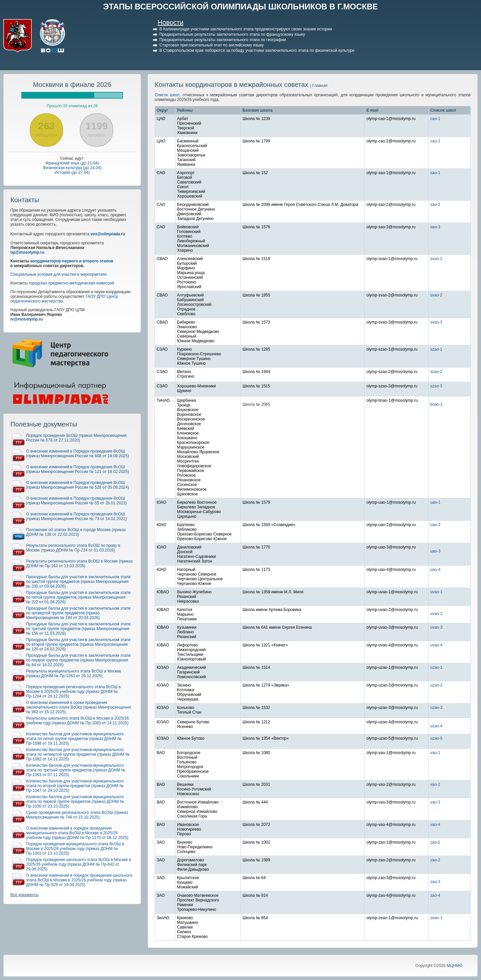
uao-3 (435, 551)
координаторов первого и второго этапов (72, 261)
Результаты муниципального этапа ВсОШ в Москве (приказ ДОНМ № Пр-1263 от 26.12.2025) (73, 673)
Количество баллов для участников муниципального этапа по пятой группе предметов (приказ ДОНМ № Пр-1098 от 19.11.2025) (75, 739)
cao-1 (435, 119)
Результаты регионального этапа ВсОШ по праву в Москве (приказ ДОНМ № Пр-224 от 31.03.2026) (73, 548)
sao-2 (435, 205)
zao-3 (435, 882)
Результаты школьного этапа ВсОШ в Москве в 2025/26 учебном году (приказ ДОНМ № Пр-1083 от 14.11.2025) (77, 721)
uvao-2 (436, 614)
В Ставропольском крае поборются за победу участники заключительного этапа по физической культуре (257, 50)
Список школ (167, 95)
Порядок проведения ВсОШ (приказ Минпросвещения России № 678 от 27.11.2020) (76, 438)
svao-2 (436, 295)
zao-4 (435, 895)
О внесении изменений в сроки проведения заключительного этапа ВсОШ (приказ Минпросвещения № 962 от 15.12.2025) (78, 707)
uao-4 (435, 570)
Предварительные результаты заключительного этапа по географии (223, 40)
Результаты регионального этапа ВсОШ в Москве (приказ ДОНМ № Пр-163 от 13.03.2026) (79, 564)
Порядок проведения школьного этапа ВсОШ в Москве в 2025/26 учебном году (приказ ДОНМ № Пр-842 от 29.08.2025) (78, 864)
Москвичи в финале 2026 (72, 85)
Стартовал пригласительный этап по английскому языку (212, 45)
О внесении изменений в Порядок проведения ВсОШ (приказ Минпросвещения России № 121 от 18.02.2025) (77, 469)
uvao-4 (436, 645)
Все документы (25, 895)
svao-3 (436, 322)
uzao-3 (436, 708)
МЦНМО (454, 966)
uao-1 (435, 502)
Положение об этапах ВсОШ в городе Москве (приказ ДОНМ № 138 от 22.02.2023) (76, 532)
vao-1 (435, 753)
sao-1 (435, 173)
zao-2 (435, 860)
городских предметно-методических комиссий (71, 283)
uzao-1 (436, 667)
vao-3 (435, 802)
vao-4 (435, 825)
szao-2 (436, 372)
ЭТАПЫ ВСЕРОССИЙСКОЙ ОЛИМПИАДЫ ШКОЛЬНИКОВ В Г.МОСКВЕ (241, 7)
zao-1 (435, 842)
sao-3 (435, 227)
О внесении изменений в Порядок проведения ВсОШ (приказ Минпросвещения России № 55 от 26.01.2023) (76, 501)
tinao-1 (436, 404)
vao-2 (435, 784)
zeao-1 (436, 918)
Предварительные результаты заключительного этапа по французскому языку (232, 34)
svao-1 (436, 259)
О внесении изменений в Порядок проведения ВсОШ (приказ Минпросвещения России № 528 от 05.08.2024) (77, 485)
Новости (171, 22)
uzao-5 (436, 738)
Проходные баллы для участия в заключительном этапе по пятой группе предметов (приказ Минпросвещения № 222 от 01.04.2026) (78, 597)
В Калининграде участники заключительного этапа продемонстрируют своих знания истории (246, 29)
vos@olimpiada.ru (108, 234)
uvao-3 (436, 627)
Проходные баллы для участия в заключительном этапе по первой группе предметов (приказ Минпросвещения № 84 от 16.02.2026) (78, 660)
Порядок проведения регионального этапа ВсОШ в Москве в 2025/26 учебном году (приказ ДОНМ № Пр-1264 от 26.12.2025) (73, 692)
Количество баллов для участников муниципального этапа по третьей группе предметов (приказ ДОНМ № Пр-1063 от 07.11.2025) (76, 770)
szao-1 (436, 349)
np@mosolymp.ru (27, 252)
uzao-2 (436, 685)
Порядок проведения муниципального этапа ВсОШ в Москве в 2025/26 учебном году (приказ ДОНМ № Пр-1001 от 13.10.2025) (75, 849)
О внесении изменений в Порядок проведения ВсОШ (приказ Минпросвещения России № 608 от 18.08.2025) (77, 454)
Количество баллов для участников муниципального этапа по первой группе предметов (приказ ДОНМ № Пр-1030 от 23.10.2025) (75, 802)
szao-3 (436, 386)
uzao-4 (436, 726)
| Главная (319, 86)
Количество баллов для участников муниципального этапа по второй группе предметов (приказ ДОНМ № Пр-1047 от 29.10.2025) (75, 786)
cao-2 (435, 141)
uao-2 (435, 525)
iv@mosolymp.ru (27, 319)
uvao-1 (436, 592)
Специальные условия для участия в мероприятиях (59, 274)
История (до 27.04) (72, 172)
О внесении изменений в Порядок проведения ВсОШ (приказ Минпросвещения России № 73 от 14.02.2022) (76, 516)
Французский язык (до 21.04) (72, 163)
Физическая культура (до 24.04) (72, 168)
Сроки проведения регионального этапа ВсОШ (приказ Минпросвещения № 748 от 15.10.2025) (77, 815)
